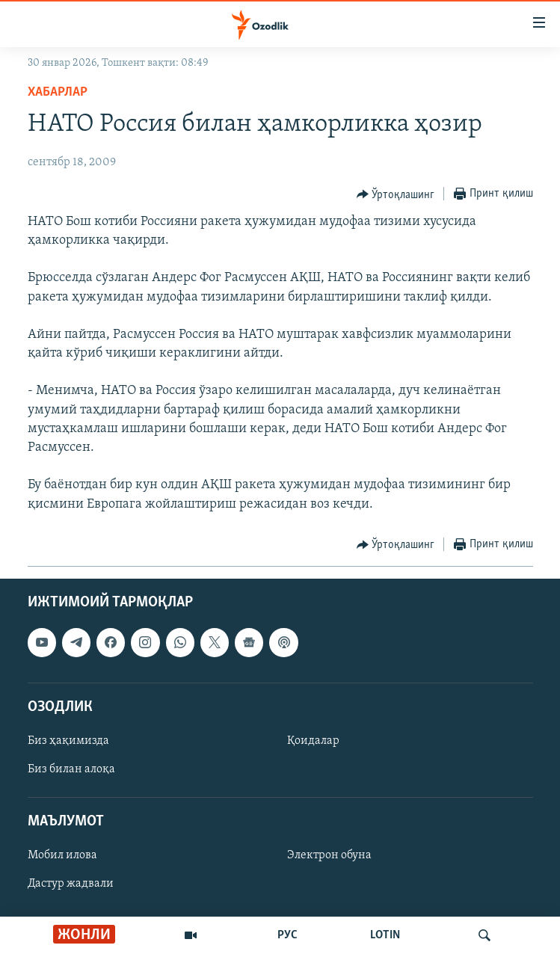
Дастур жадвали (71, 884)
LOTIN (385, 935)
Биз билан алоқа (71, 769)
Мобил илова (62, 855)
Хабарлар (58, 92)
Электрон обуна (329, 855)
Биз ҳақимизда (68, 741)
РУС (287, 935)
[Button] (396, 194)
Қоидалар (313, 741)
